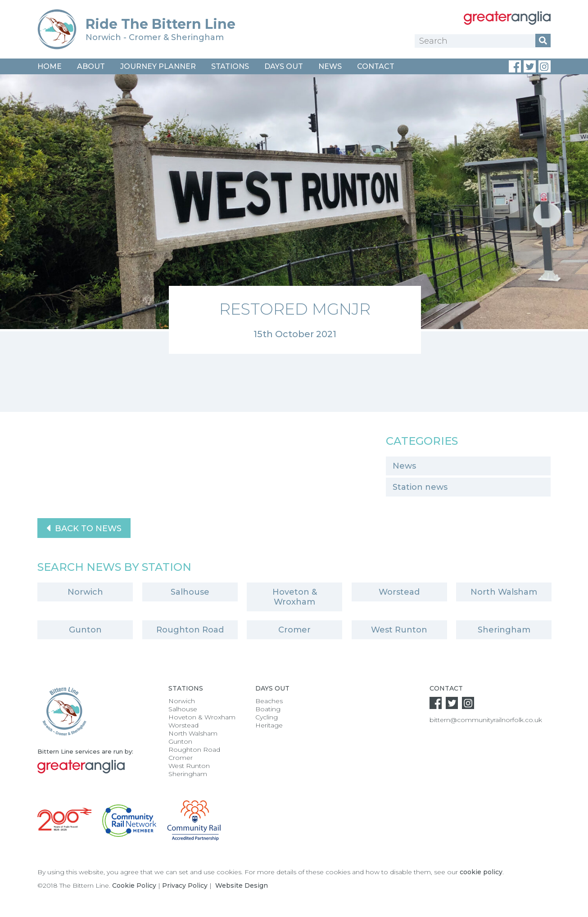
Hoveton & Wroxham (295, 597)
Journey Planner (158, 66)
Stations (230, 66)
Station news (420, 487)
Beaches (269, 701)
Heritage (269, 725)
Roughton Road (190, 630)
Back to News (84, 528)
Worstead (399, 592)
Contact (376, 66)
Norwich (85, 592)
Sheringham (504, 630)
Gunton (85, 630)
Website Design (242, 885)
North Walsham (504, 592)
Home (50, 66)
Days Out (284, 66)
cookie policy (481, 872)
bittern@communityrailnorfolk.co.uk (486, 720)
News (330, 66)
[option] (294, 214)
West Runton (399, 630)
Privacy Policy (185, 885)
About (91, 66)
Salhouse (190, 592)
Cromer (294, 630)
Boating (268, 709)
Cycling (267, 717)
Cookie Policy (134, 885)
